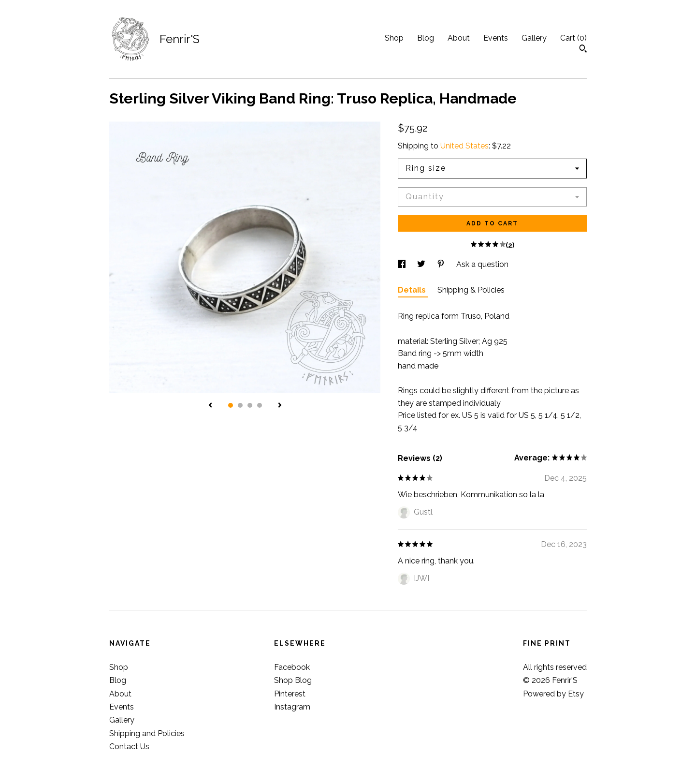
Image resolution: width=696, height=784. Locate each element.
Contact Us (129, 747)
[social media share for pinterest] (442, 264)
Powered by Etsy (553, 694)
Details (413, 290)
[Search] (583, 50)
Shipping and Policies (147, 733)
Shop (394, 38)
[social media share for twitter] (422, 264)
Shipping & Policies (471, 290)
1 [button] (231, 405)
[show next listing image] (280, 406)
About (459, 38)
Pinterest (290, 694)
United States (464, 146)
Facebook (292, 667)
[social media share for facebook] (403, 264)
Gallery (534, 38)
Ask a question (482, 264)
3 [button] (250, 405)
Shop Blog (293, 680)
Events (496, 38)
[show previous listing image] (210, 406)
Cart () (573, 38)
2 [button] (240, 405)
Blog (426, 38)
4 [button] (260, 405)
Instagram (292, 707)
